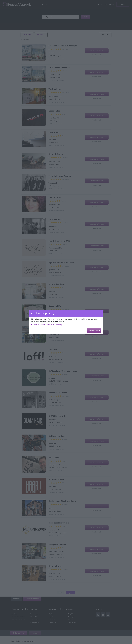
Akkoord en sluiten (94, 330)
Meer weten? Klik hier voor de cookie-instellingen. (48, 325)
